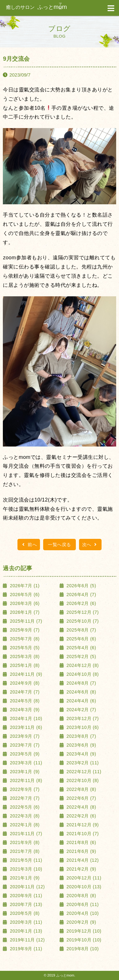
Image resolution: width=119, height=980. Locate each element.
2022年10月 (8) (82, 780)
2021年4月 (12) (82, 860)
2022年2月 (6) (81, 816)
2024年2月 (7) (81, 710)
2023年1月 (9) (24, 772)
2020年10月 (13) (83, 887)
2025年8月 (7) (81, 630)
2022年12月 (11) (83, 772)
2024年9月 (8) (24, 683)
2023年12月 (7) (82, 718)
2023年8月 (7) (81, 736)
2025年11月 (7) (25, 621)
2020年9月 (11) (25, 896)
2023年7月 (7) (24, 745)
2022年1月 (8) (24, 825)
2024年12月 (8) (82, 665)
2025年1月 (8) (24, 665)
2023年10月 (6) (82, 727)
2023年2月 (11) (82, 763)
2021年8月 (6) (81, 842)
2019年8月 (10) (82, 949)
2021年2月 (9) (81, 869)
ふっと (36, 7)
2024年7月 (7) (24, 692)
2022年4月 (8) (81, 807)
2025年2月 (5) (81, 656)
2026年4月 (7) (81, 595)
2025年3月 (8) (24, 656)
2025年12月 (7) (82, 612)
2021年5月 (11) (25, 860)
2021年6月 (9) (81, 851)
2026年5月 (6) (24, 595)
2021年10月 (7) (82, 834)
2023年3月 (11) (25, 763)
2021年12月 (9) (82, 825)
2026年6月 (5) (81, 586)
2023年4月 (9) (81, 754)
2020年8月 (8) (81, 896)
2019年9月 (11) (25, 949)
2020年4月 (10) (82, 913)
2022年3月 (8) (24, 816)
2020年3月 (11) (25, 922)
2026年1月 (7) (24, 612)
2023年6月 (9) (81, 745)
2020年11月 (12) (27, 887)
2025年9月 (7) (24, 630)
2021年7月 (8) (24, 851)
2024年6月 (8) (81, 692)
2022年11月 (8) (25, 780)
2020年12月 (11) (83, 878)
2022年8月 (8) (81, 789)
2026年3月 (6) (24, 603)
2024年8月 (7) (81, 683)
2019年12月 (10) (83, 931)
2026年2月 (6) (81, 603)
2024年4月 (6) (81, 701)
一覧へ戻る (60, 545)
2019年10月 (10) (83, 940)
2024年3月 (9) (24, 710)
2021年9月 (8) (24, 842)
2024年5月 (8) (24, 701)
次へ (90, 545)
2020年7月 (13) (25, 904)
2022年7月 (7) (24, 798)
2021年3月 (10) (25, 869)
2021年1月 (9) (24, 878)
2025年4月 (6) (81, 648)
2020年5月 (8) (24, 913)
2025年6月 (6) (81, 639)
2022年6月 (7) (81, 798)
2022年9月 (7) (24, 789)
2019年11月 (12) (27, 940)
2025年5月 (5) (24, 648)
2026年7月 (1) (24, 586)
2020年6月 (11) (82, 904)
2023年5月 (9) (24, 754)
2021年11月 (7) (25, 834)
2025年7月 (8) (24, 639)
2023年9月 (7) (24, 736)
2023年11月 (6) (25, 727)
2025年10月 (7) (82, 621)
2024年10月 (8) (82, 674)
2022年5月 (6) (24, 807)
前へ (29, 545)
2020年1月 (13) (25, 931)
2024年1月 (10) (25, 718)
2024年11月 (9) (25, 674)
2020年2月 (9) (81, 922)
